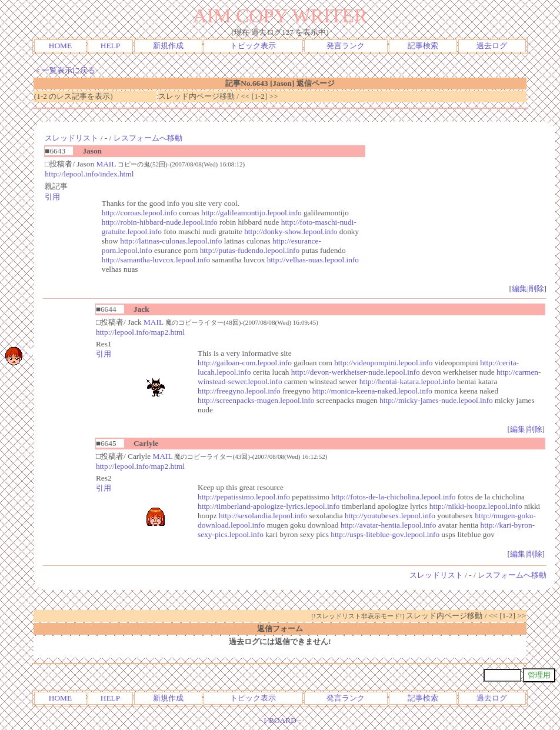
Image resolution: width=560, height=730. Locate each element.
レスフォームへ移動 (148, 138)
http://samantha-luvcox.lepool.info (156, 260)
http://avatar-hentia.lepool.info (389, 525)
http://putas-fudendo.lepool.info (250, 250)
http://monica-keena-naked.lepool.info (372, 391)
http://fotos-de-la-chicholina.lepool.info (393, 497)
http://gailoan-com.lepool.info (245, 363)
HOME (60, 46)
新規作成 (168, 46)
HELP (110, 46)
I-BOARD (280, 720)
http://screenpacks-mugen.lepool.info (256, 400)
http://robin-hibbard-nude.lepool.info (160, 222)
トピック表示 (253, 46)
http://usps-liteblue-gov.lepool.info (385, 534)
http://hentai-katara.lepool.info (407, 381)
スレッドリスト (71, 138)
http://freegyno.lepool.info (239, 391)
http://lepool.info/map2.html (140, 332)
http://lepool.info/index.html (89, 174)
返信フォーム (280, 629)
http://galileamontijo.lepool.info (251, 213)
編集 (519, 289)
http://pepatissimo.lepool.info (244, 497)
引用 (52, 197)
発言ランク (346, 46)
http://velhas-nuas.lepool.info (313, 260)
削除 (536, 289)
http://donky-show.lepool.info (291, 231)
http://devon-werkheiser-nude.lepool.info (356, 372)
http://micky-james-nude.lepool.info (436, 400)
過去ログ (492, 46)
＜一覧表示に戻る (65, 70)
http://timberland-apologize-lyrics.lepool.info (269, 506)
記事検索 (423, 46)
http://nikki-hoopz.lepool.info (476, 506)
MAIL (106, 164)
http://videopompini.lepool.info (383, 363)
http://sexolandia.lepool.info (263, 516)
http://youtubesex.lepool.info (390, 516)
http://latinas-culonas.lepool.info (171, 241)
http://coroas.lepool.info (139, 213)
